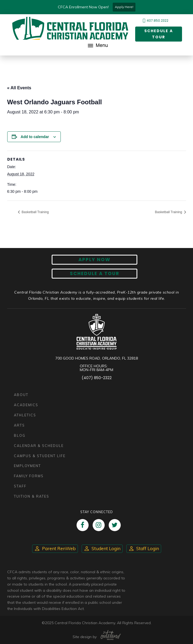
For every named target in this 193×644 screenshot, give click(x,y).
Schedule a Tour (159, 34)
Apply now (94, 260)
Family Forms (29, 476)
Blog (20, 435)
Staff (20, 486)
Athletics (25, 415)
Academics (26, 405)
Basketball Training (35, 212)
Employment (27, 466)
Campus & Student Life (40, 456)
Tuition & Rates (32, 496)
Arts (19, 425)
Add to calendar (35, 137)
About (21, 395)
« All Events (19, 88)
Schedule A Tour (95, 273)
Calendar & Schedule (39, 446)
